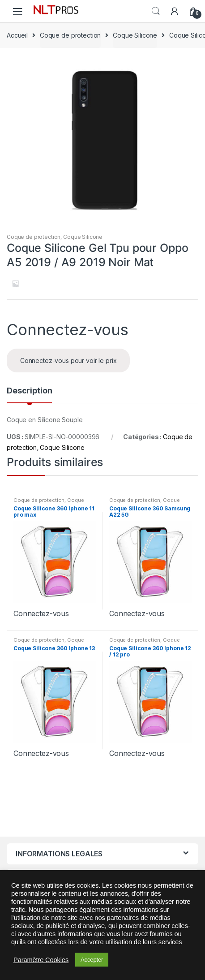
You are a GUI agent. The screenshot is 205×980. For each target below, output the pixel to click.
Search (156, 11)
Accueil (17, 35)
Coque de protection (70, 35)
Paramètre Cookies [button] (41, 960)
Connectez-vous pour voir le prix (68, 360)
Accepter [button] (92, 960)
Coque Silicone (135, 35)
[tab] (29, 394)
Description (29, 391)
